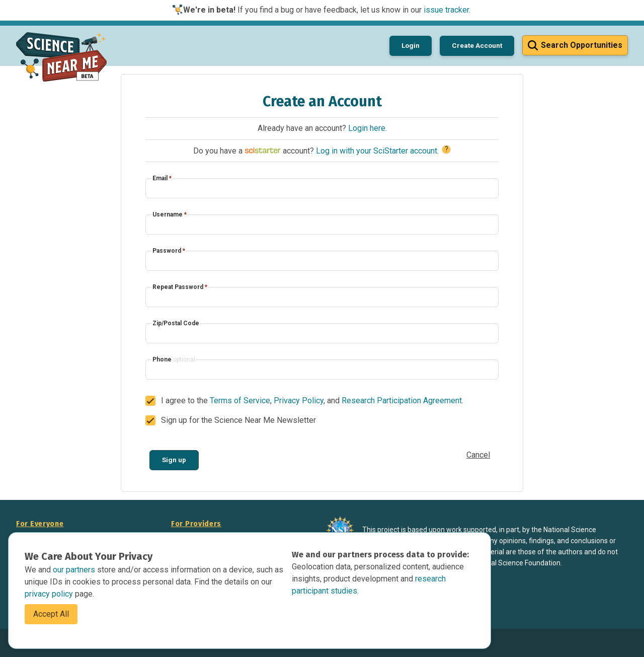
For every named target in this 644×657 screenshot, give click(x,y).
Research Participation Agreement (402, 400)
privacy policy (50, 594)
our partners (75, 570)
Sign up (174, 460)
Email (162, 178)
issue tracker (446, 10)
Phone (174, 359)
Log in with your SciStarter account (377, 151)
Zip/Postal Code (176, 323)
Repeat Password (180, 287)
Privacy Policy (299, 400)
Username (170, 214)
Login (411, 45)
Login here (367, 128)
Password (169, 251)
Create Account (477, 45)
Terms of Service (240, 400)
